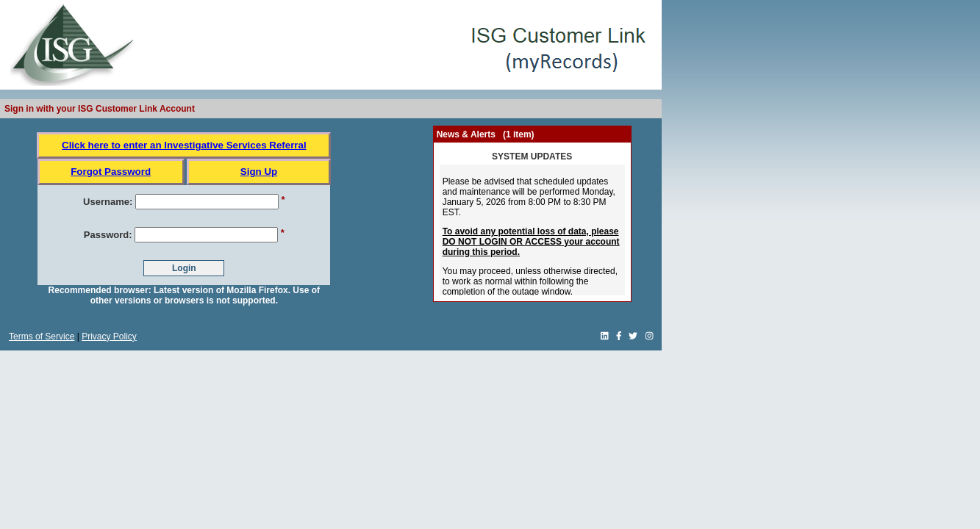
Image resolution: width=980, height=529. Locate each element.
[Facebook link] (619, 337)
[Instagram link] (650, 337)
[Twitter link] (633, 337)
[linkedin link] (605, 337)
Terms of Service (42, 337)
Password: (108, 235)
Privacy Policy (109, 337)
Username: (108, 202)
